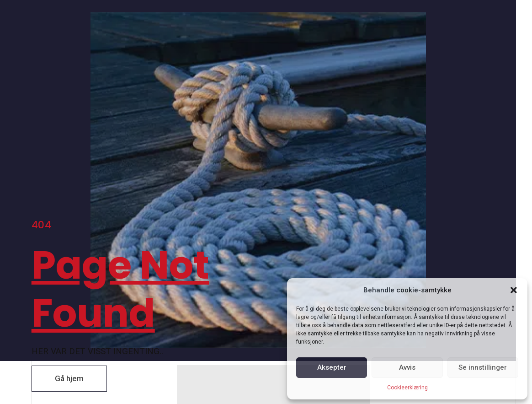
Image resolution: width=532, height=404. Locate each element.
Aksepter (332, 367)
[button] (514, 290)
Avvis (407, 367)
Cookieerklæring (407, 388)
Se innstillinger (483, 367)
